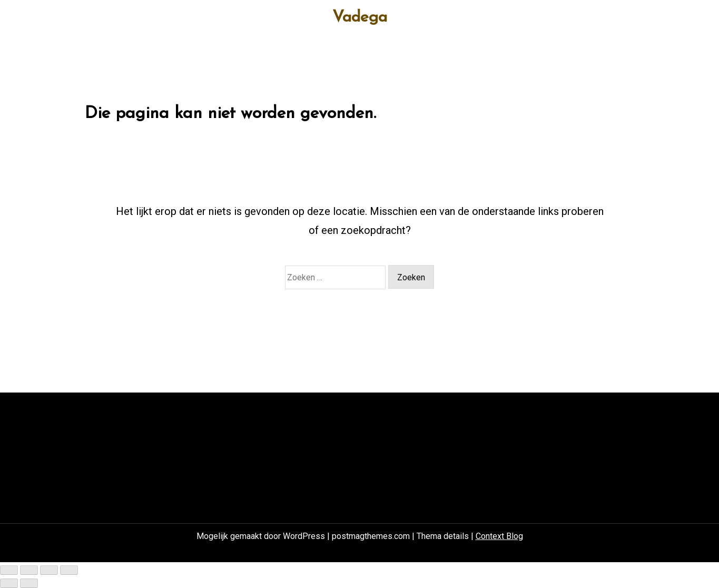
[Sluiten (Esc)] (69, 570)
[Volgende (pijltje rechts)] (29, 583)
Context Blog (499, 536)
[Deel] (49, 570)
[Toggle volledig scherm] (29, 570)
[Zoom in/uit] (9, 570)
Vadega (360, 18)
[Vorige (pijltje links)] (9, 583)
